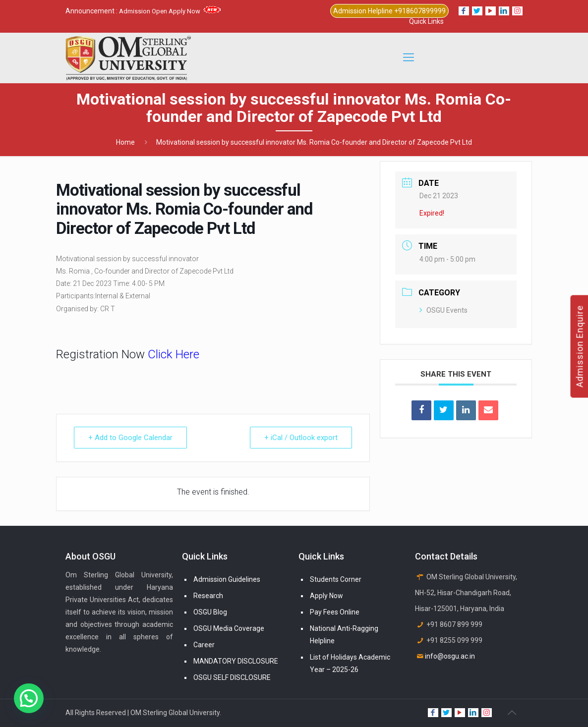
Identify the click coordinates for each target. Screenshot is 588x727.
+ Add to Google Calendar (130, 438)
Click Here (174, 354)
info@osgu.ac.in (450, 656)
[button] (29, 698)
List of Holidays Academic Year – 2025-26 (350, 663)
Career (204, 645)
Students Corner (336, 579)
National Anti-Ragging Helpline (344, 635)
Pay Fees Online (335, 612)
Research (208, 596)
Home (125, 142)
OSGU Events (443, 310)
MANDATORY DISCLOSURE (236, 661)
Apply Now (326, 596)
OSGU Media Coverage (229, 628)
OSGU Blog (210, 612)
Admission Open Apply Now (170, 11)
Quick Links (426, 21)
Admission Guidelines (227, 579)
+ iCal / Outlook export (301, 438)
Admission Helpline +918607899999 (389, 11)
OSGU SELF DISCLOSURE (232, 677)
